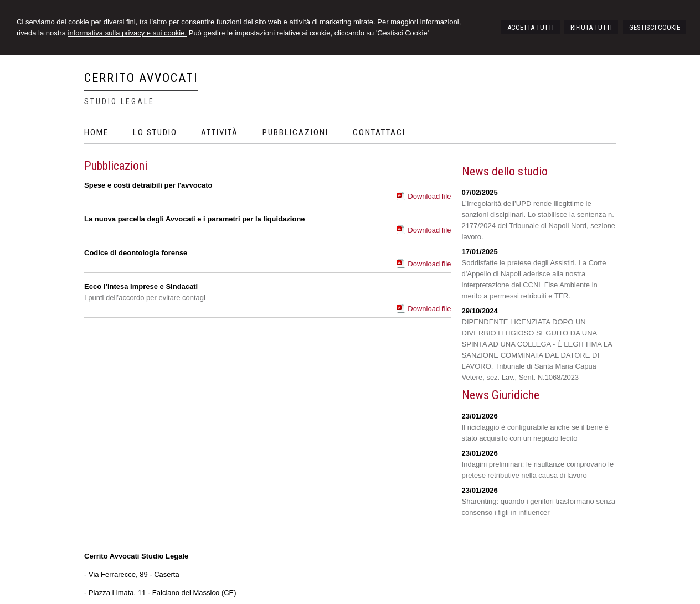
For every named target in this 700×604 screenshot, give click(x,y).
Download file (429, 196)
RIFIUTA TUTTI (591, 27)
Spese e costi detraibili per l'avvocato (148, 185)
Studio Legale (119, 101)
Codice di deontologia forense (136, 253)
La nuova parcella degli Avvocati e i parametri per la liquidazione (195, 219)
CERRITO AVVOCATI (141, 78)
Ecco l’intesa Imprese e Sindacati (141, 286)
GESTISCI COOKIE (655, 27)
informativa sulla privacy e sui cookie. (128, 33)
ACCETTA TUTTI (531, 27)
